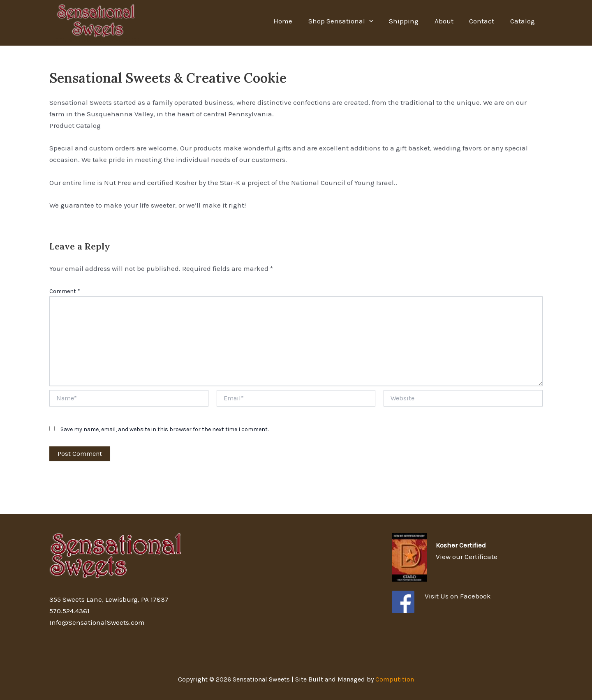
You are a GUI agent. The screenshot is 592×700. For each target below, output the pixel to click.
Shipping (410, 21)
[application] (377, 21)
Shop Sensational (349, 21)
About (449, 21)
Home (293, 21)
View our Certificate (467, 557)
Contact (484, 21)
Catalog (523, 21)
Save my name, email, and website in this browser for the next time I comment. (164, 429)
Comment (65, 291)
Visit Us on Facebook (458, 596)
